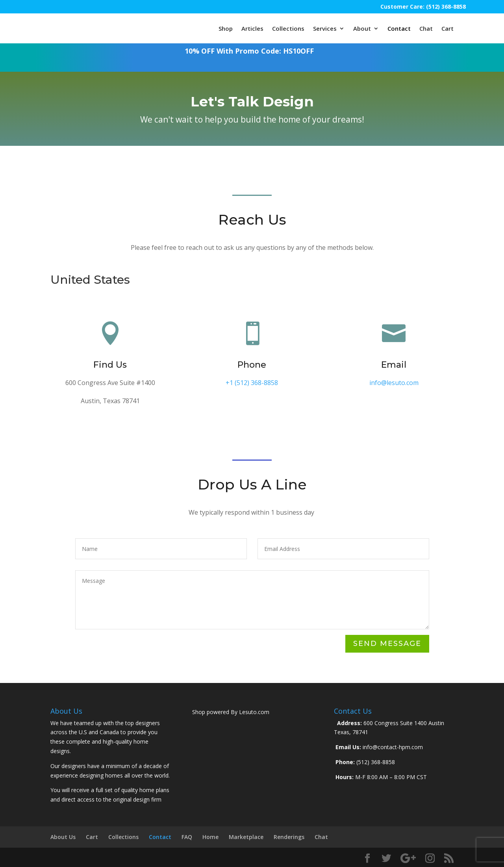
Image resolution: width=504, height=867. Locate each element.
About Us (63, 837)
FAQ (187, 837)
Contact (399, 28)
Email (394, 365)
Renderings (289, 837)
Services (325, 28)
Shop (226, 28)
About (362, 28)
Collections (288, 28)
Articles (252, 28)
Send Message (387, 644)
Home (210, 837)
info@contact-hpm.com (392, 747)
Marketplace (246, 837)
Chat (426, 28)
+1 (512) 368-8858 (252, 383)
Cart (447, 28)
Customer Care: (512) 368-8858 (423, 7)
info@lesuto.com (394, 383)
